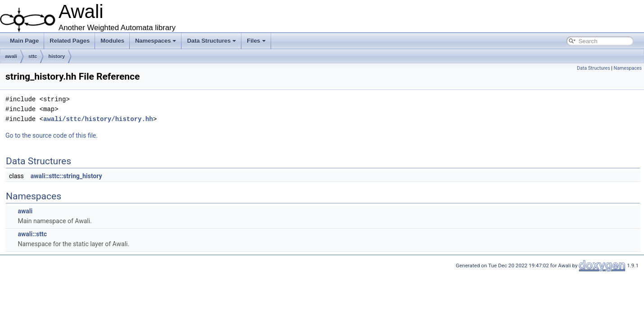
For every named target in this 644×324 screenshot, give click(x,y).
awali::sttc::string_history (66, 176)
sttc (33, 56)
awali (11, 56)
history (57, 56)
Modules (112, 41)
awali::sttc (32, 234)
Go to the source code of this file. (52, 135)
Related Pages (70, 41)
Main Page (24, 41)
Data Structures (211, 41)
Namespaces (156, 41)
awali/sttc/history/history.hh (98, 119)
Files (256, 41)
